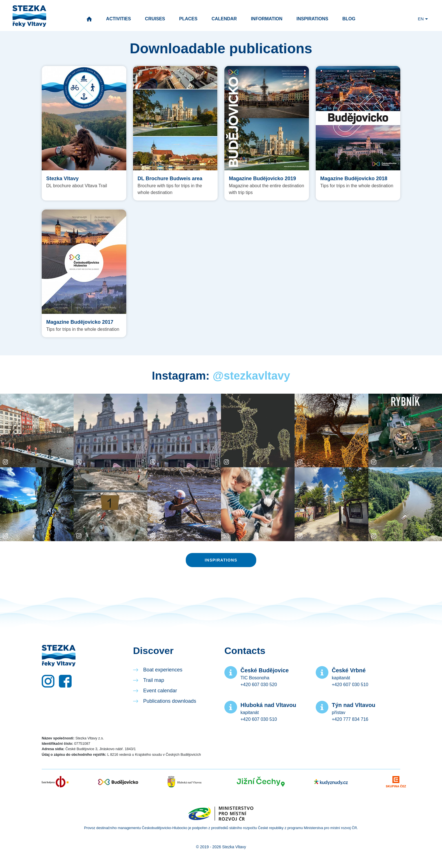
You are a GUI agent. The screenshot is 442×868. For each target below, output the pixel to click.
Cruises (155, 19)
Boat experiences (163, 670)
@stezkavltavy (251, 376)
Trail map (154, 680)
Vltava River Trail (29, 16)
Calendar (224, 19)
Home (89, 19)
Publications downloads (170, 701)
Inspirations (312, 19)
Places (188, 19)
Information (267, 19)
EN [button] (421, 19)
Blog (349, 19)
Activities (118, 19)
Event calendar (160, 691)
